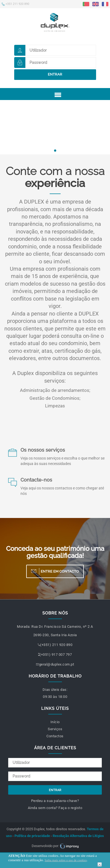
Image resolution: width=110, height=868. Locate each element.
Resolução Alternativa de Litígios (78, 836)
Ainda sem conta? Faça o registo (55, 808)
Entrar (55, 74)
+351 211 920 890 (15, 4)
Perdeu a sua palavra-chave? (55, 801)
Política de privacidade (32, 836)
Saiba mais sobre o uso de (66, 860)
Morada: (24, 627)
